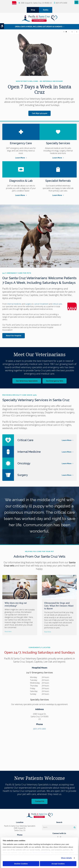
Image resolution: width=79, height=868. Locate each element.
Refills (46, 10)
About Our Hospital (14, 336)
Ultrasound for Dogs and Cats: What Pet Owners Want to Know (59, 606)
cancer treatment (41, 304)
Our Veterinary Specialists (27, 381)
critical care (57, 304)
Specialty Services (58, 143)
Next (77, 32)
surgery (28, 304)
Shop (33, 10)
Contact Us (40, 801)
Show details (66, 858)
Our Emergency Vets (55, 381)
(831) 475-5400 (61, 3)
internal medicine (14, 304)
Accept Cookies (58, 864)
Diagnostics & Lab (21, 181)
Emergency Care (21, 143)
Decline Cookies (21, 864)
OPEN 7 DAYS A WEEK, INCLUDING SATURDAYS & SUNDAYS (39, 27)
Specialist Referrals (58, 181)
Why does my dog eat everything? (16, 604)
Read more (8, 632)
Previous (72, 32)
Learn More (20, 158)
